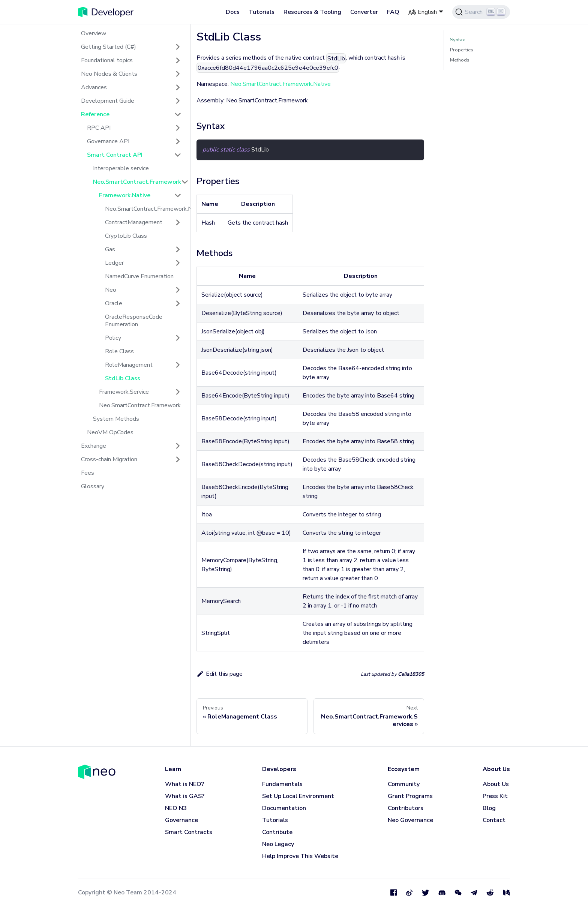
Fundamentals (282, 784)
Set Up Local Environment (298, 796)
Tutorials (262, 12)
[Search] (481, 12)
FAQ (393, 12)
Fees (88, 473)
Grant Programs (410, 796)
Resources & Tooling (312, 12)
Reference (95, 114)
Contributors (406, 808)
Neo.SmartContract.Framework (137, 182)
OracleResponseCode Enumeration (134, 321)
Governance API (108, 141)
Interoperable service (121, 168)
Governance (181, 820)
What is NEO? (184, 784)
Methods (460, 60)
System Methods (116, 419)
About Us (496, 784)
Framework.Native (125, 195)
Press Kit (495, 796)
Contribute (277, 832)
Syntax (457, 40)
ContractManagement (134, 222)
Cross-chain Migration (109, 459)
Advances (94, 87)
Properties (462, 50)
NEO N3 (176, 808)
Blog (489, 808)
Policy (113, 338)
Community (404, 784)
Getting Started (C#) (109, 47)
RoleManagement (129, 365)
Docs (233, 12)
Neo (111, 290)
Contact (494, 820)
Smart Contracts (189, 832)
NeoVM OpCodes (110, 432)
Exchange (94, 446)
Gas (110, 249)
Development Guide (108, 101)
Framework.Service (124, 392)
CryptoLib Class (126, 236)
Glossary (93, 486)
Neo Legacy (278, 844)
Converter (364, 12)
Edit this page (220, 674)
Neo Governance (410, 820)
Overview (94, 33)
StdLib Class (123, 378)
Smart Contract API (115, 155)
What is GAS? (185, 796)
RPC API (99, 128)
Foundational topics (107, 60)
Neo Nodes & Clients (109, 74)
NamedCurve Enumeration (139, 276)
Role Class (119, 351)
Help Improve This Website (300, 856)
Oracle (114, 303)
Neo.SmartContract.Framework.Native (146, 209)
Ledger (114, 263)
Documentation (284, 808)
